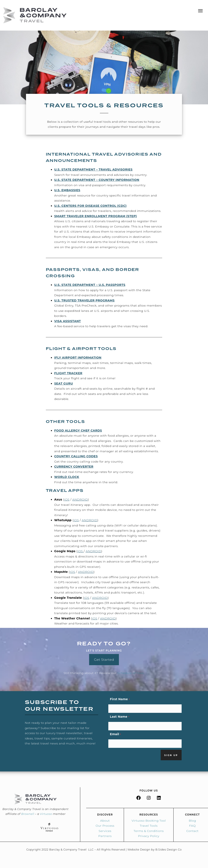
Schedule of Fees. (131, 673)
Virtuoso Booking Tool (149, 821)
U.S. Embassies (67, 190)
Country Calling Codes (76, 456)
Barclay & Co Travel (35, 15)
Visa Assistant (68, 321)
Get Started (104, 660)
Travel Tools (149, 826)
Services (105, 831)
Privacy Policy (149, 836)
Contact (192, 831)
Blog (192, 821)
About (105, 821)
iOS (67, 499)
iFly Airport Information (78, 358)
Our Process (105, 826)
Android (80, 499)
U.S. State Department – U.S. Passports (90, 285)
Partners (105, 836)
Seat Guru (64, 384)
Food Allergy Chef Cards (78, 431)
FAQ (192, 826)
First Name (120, 699)
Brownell (28, 814)
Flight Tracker (68, 373)
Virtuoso (46, 814)
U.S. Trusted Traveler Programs (84, 300)
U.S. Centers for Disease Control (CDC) (90, 206)
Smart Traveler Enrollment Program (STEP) (96, 216)
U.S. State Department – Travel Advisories (93, 170)
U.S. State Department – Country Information (97, 180)
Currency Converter (74, 467)
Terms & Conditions (149, 831)
